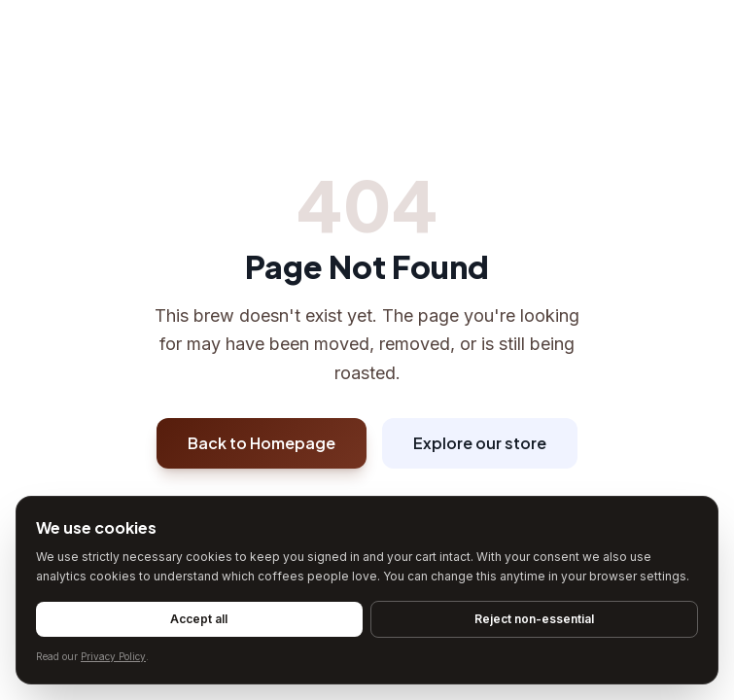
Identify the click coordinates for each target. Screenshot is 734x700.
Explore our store (480, 443)
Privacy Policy (113, 656)
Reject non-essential (534, 619)
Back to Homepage (262, 443)
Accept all (199, 619)
